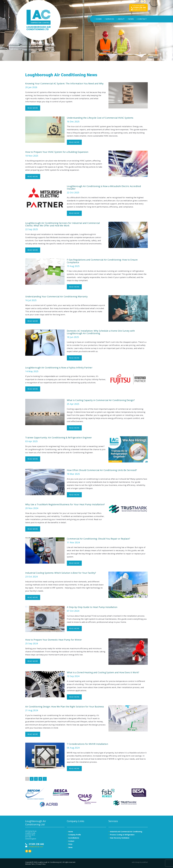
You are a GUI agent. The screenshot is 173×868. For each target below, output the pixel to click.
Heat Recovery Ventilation (119, 838)
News (70, 847)
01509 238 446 (138, 8)
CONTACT (141, 19)
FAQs (70, 844)
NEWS (130, 19)
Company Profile (74, 835)
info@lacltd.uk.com (138, 10)
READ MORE (33, 108)
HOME (98, 19)
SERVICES (109, 19)
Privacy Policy (41, 864)
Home (70, 832)
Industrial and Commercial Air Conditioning (125, 832)
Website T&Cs (30, 864)
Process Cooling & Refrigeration (121, 835)
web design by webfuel (140, 862)
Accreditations (73, 838)
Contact (71, 841)
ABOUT (120, 19)
